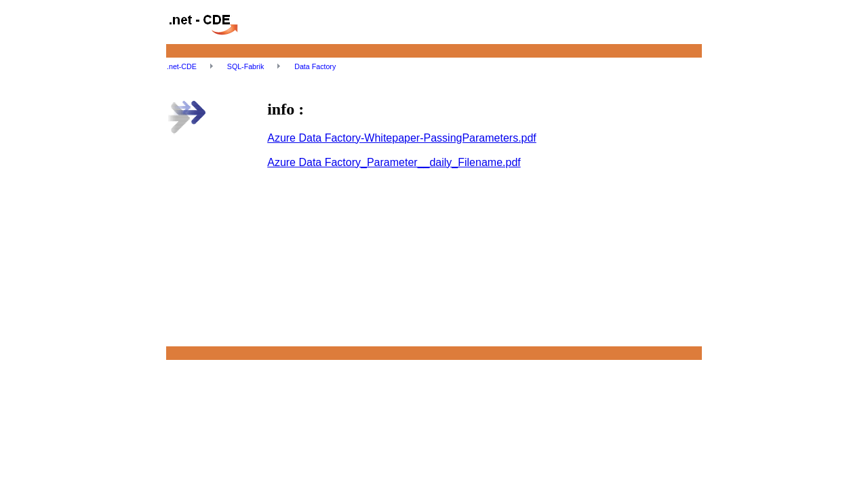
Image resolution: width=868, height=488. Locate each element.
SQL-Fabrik (246, 66)
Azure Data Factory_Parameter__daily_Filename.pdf (394, 162)
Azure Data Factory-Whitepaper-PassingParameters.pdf (402, 138)
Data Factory (315, 66)
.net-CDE (183, 66)
